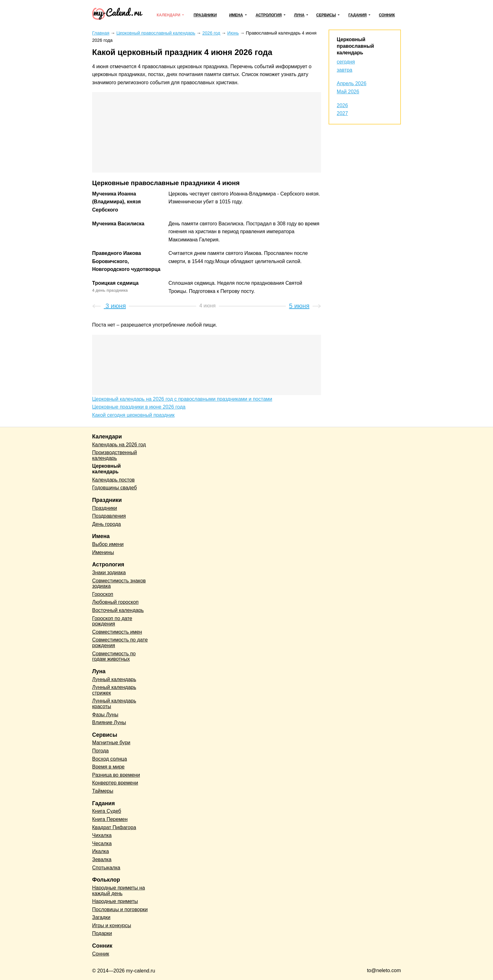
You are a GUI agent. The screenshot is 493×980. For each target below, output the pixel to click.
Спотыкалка (106, 868)
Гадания (357, 15)
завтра (345, 70)
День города (106, 524)
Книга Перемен (110, 819)
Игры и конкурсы (112, 925)
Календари (168, 15)
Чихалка (102, 835)
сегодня (346, 62)
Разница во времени (116, 775)
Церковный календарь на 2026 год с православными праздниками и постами (182, 399)
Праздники (205, 15)
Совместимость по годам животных (114, 656)
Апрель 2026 (352, 83)
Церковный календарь (106, 469)
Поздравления (109, 516)
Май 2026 (348, 92)
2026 (342, 105)
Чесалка (102, 843)
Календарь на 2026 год (119, 445)
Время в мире (108, 767)
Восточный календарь (118, 610)
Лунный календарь (114, 679)
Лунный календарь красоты (114, 704)
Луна (299, 15)
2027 (342, 113)
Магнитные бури (111, 743)
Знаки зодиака (109, 573)
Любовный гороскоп (115, 602)
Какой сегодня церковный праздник (133, 415)
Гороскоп (103, 594)
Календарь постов (113, 480)
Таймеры (103, 791)
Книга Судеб (107, 811)
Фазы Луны (105, 715)
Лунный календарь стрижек (114, 690)
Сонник (387, 15)
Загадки (101, 917)
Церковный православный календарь (355, 46)
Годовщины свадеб (114, 488)
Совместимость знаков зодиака (119, 584)
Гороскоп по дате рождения (112, 621)
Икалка (100, 851)
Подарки (102, 933)
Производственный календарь (114, 455)
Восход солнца (110, 759)
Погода (100, 751)
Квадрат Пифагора (114, 827)
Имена (236, 15)
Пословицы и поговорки (120, 909)
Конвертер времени (115, 783)
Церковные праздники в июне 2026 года (139, 407)
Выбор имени (108, 544)
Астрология (269, 15)
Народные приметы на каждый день (119, 891)
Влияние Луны (109, 722)
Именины (103, 552)
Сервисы (326, 15)
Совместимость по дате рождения (120, 643)
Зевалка (102, 859)
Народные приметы (115, 901)
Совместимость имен (117, 632)
